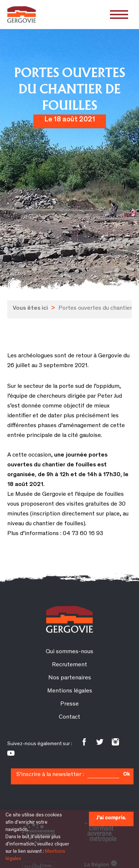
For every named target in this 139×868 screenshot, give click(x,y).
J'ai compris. (111, 818)
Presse (69, 704)
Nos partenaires (70, 678)
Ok (126, 775)
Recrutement (69, 665)
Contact (69, 717)
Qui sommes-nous (69, 652)
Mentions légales (70, 691)
